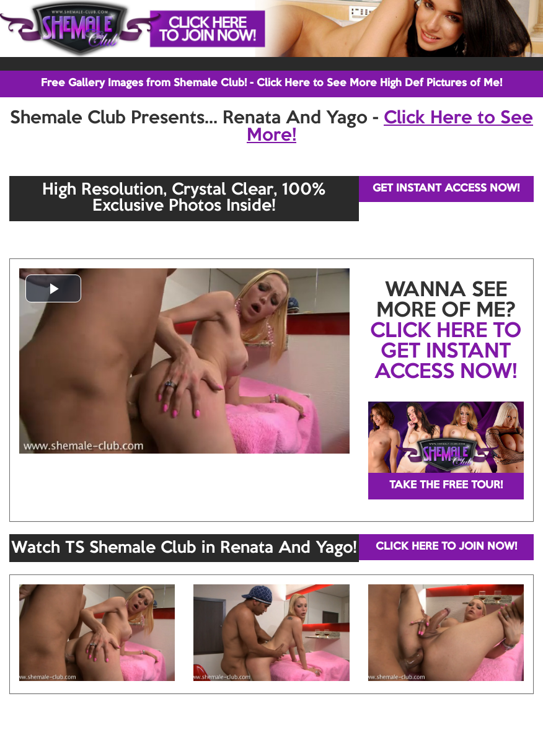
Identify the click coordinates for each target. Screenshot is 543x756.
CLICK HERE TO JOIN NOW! (446, 547)
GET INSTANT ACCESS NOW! (446, 189)
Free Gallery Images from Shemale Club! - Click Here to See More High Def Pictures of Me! (271, 83)
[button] (53, 288)
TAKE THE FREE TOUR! (446, 486)
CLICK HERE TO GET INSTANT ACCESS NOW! (446, 352)
